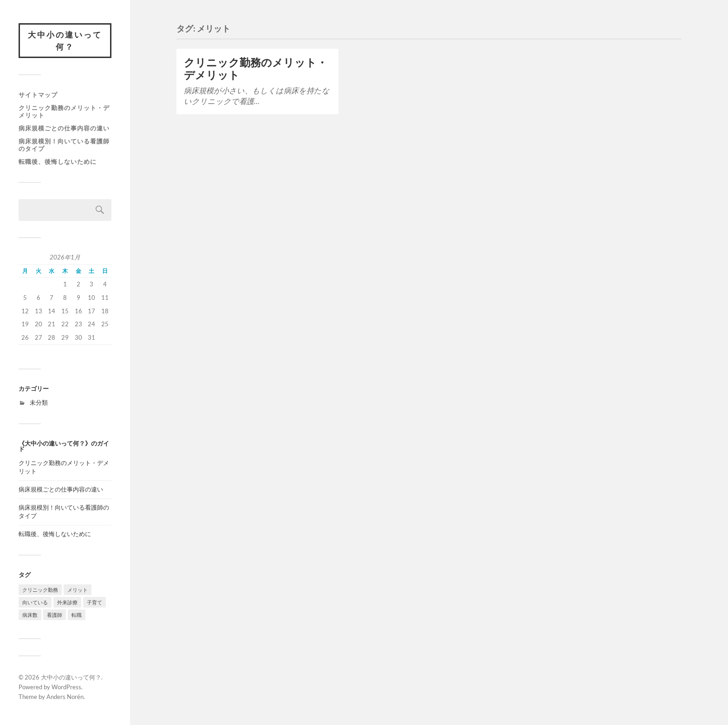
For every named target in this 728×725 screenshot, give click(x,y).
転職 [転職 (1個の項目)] (77, 615)
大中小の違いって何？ (65, 41)
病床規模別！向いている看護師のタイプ (64, 145)
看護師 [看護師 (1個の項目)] (55, 615)
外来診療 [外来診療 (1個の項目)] (67, 602)
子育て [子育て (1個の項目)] (94, 602)
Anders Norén (65, 697)
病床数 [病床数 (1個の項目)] (30, 615)
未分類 (39, 402)
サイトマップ (38, 95)
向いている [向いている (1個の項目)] (35, 602)
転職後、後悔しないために (58, 162)
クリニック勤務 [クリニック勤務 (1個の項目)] (40, 590)
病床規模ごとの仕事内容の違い (64, 128)
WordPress (66, 687)
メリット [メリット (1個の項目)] (78, 590)
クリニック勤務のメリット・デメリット (64, 111)
